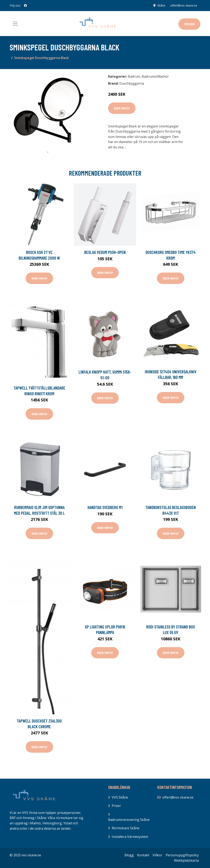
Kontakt (143, 855)
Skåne (161, 5)
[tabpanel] (48, 110)
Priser (189, 24)
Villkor (157, 855)
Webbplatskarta (186, 860)
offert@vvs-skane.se (184, 5)
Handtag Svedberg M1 (105, 507)
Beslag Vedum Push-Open (105, 252)
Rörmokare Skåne (126, 828)
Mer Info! (122, 108)
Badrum (134, 76)
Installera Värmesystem (130, 837)
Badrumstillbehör (155, 76)
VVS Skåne (120, 797)
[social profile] (25, 6)
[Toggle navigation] (15, 24)
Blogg (129, 855)
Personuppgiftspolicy (182, 855)
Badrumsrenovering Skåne (129, 820)
